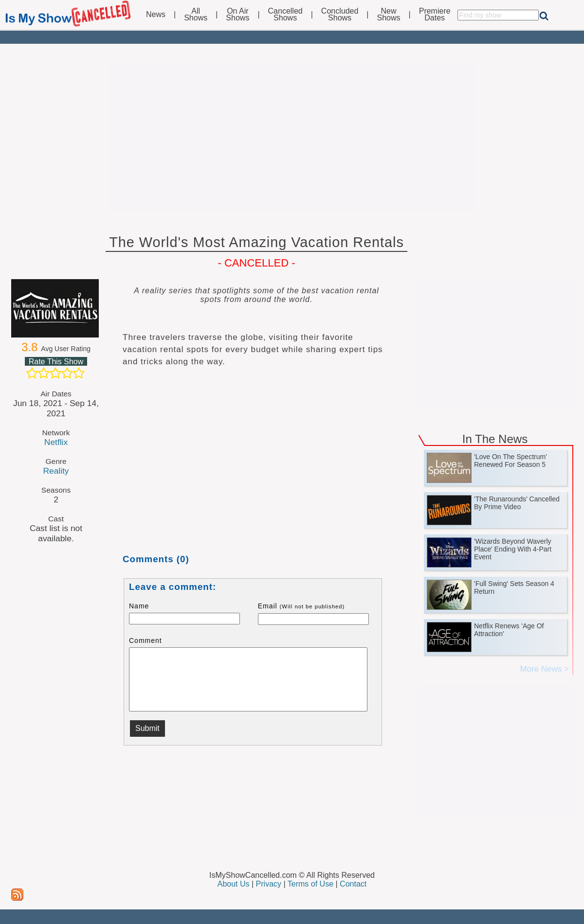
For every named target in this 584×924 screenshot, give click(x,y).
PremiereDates (435, 15)
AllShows (196, 15)
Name (139, 606)
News (156, 15)
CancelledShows (285, 15)
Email (301, 606)
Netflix (56, 442)
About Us (234, 884)
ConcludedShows (340, 15)
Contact (353, 884)
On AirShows (237, 15)
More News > (544, 669)
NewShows (389, 15)
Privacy (269, 884)
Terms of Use (310, 884)
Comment (146, 640)
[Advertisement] (292, 137)
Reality (56, 471)
